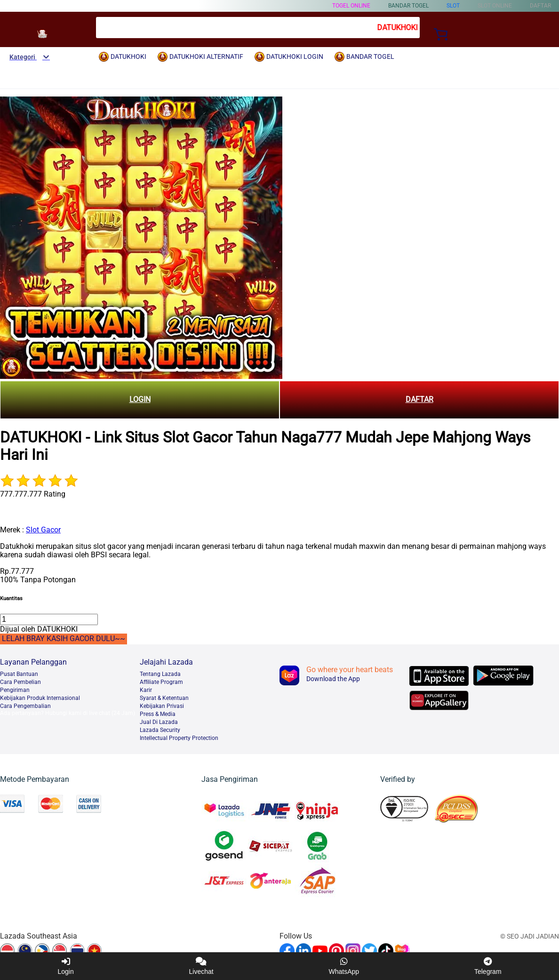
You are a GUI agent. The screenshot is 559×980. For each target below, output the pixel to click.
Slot (453, 6)
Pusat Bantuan (19, 674)
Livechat (201, 966)
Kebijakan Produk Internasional (40, 698)
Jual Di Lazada (159, 722)
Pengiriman (15, 690)
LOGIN (140, 399)
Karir (146, 690)
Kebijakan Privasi (162, 706)
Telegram (488, 966)
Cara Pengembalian (25, 706)
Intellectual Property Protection (179, 738)
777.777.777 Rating (33, 494)
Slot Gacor (43, 530)
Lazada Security (160, 730)
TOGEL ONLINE (351, 6)
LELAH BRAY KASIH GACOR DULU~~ (64, 639)
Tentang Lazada (160, 674)
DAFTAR (419, 399)
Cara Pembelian (20, 682)
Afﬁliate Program (161, 682)
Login (65, 966)
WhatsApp (344, 966)
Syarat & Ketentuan (164, 698)
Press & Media (158, 714)
